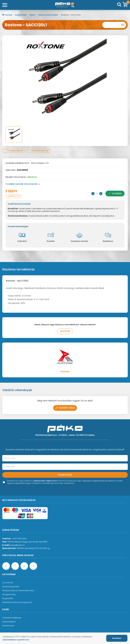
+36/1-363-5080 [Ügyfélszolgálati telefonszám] (19, 539)
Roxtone (65, 372)
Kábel (33, 15)
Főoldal (7, 15)
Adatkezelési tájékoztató (45, 481)
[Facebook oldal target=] (6, 566)
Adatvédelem (9, 622)
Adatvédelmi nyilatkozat (16, 640)
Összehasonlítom (38, 151)
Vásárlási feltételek (12, 618)
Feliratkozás (65, 475)
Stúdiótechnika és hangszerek (17, 602)
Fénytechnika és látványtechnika (18, 590)
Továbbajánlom (13, 151)
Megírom (65, 331)
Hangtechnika (9, 594)
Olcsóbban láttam (14, 196)
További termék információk (23, 184)
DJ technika (8, 583)
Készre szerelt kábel (48, 15)
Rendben (117, 638)
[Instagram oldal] (24, 566)
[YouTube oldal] (15, 566)
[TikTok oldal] (33, 566)
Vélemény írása (65, 408)
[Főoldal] (65, 5)
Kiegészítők (21, 15)
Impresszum (8, 626)
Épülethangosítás (11, 587)
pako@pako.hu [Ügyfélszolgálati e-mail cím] (17, 545)
